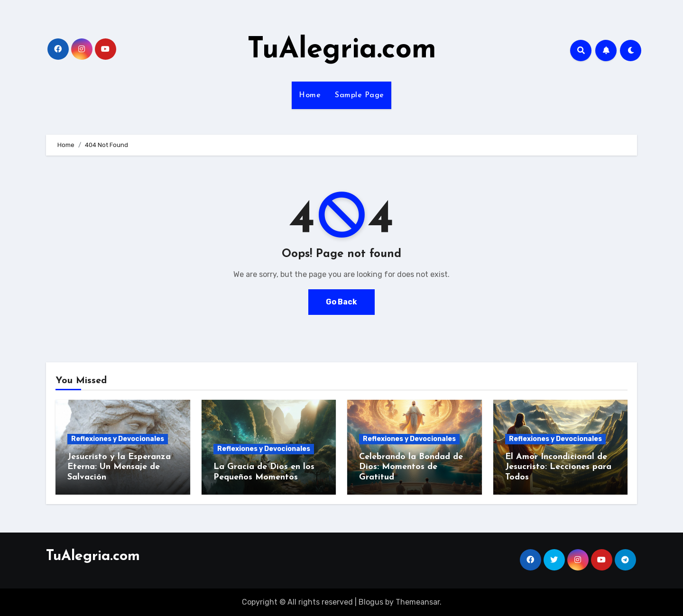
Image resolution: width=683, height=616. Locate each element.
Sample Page (360, 95)
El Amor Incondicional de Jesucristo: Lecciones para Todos (558, 467)
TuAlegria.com (342, 50)
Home (310, 95)
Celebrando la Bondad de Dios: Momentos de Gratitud (411, 467)
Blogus (371, 602)
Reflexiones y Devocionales (118, 439)
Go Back (341, 302)
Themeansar (418, 602)
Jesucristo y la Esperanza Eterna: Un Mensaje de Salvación (119, 467)
